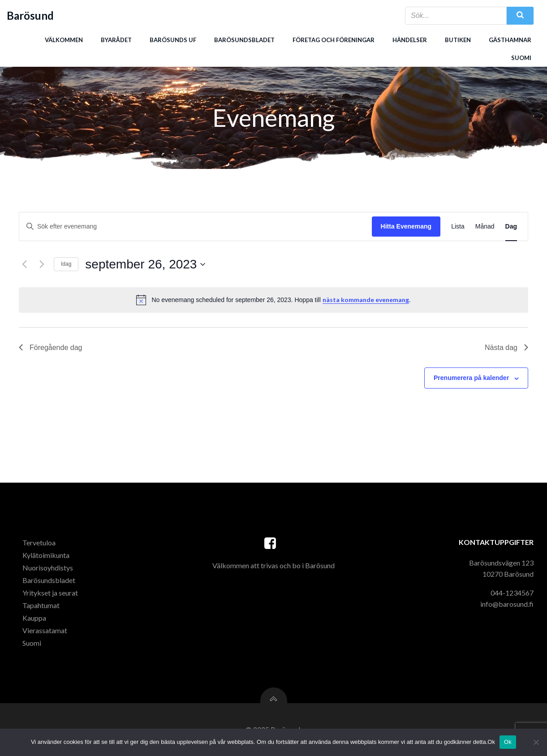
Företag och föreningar (334, 40)
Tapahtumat (41, 605)
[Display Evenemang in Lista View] (458, 227)
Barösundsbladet (244, 40)
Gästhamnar (510, 40)
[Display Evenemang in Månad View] (485, 227)
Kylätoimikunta (46, 555)
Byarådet (116, 40)
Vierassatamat (45, 630)
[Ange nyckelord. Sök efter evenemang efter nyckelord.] (196, 227)
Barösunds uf (173, 40)
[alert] (273, 300)
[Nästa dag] (42, 264)
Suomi (521, 58)
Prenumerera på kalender (471, 378)
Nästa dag (506, 348)
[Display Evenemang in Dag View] (511, 227)
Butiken (458, 40)
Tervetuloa (39, 542)
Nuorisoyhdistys (48, 568)
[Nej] (536, 742)
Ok (508, 742)
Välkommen (64, 40)
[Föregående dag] (24, 264)
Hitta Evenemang (406, 226)
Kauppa (34, 618)
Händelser (410, 40)
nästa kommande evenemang (366, 300)
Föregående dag (50, 348)
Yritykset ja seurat (50, 593)
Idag (66, 264)
